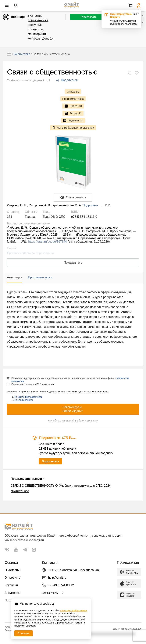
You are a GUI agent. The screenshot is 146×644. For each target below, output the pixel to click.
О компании (13, 570)
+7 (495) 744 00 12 (61, 585)
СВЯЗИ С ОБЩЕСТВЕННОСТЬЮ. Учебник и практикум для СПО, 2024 (61, 486)
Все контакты (53, 593)
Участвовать (89, 17)
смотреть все (20, 491)
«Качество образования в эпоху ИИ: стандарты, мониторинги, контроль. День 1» (41, 27)
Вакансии (11, 585)
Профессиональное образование (30, 253)
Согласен (24, 633)
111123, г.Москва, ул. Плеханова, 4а (73, 570)
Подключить (50, 461)
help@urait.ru (57, 578)
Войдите (115, 17)
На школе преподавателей (28, 397)
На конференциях (24, 400)
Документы (12, 593)
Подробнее (90, 205)
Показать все (73, 263)
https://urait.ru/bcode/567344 (48, 242)
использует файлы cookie (73, 611)
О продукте (12, 578)
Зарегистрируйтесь (121, 14)
